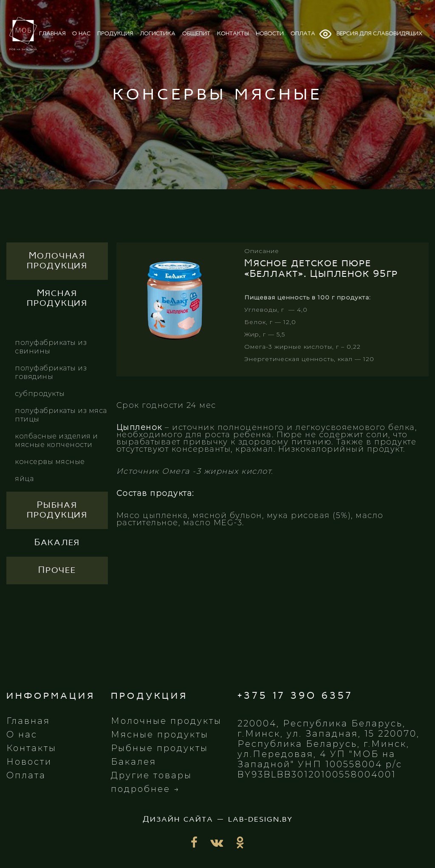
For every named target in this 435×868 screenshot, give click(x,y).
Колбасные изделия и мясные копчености (56, 440)
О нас (22, 734)
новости (270, 34)
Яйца (24, 479)
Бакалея (134, 762)
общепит (196, 34)
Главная (28, 721)
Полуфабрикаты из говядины (51, 372)
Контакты (31, 748)
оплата (303, 34)
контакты (233, 34)
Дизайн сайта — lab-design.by (218, 820)
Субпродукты (40, 394)
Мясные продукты (160, 734)
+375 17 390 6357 (295, 696)
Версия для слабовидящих (370, 34)
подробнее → (145, 789)
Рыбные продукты (160, 748)
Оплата (26, 775)
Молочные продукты (166, 721)
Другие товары (151, 775)
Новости (29, 762)
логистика (158, 34)
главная (52, 34)
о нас (81, 34)
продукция (115, 34)
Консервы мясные (50, 462)
